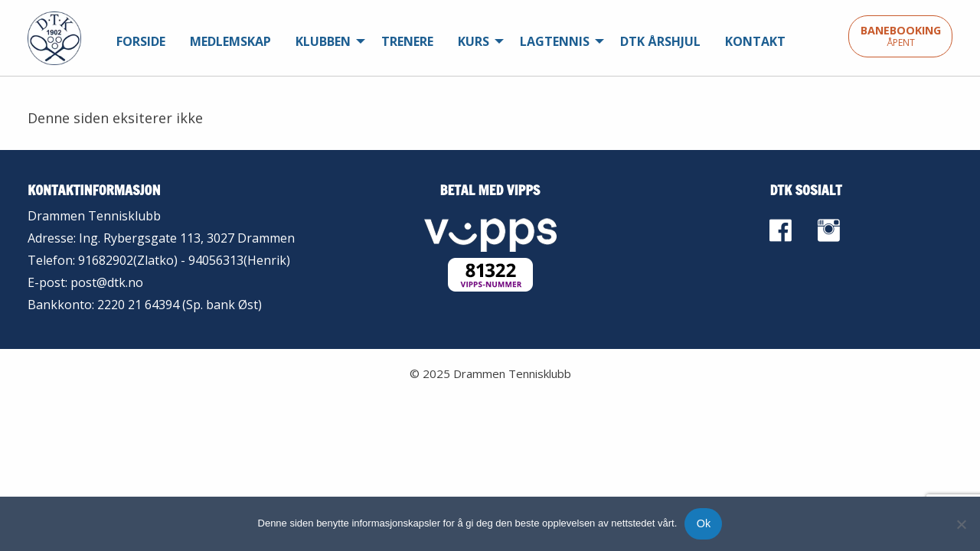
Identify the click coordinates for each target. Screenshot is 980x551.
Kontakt (755, 41)
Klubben (323, 41)
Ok (704, 523)
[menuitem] (141, 41)
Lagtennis (555, 41)
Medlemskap (230, 41)
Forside (141, 41)
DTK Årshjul (660, 41)
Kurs (474, 41)
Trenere (407, 41)
